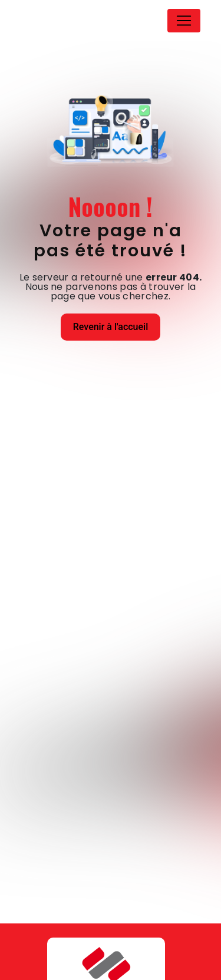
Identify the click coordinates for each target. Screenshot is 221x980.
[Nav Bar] (184, 21)
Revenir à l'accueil (111, 327)
